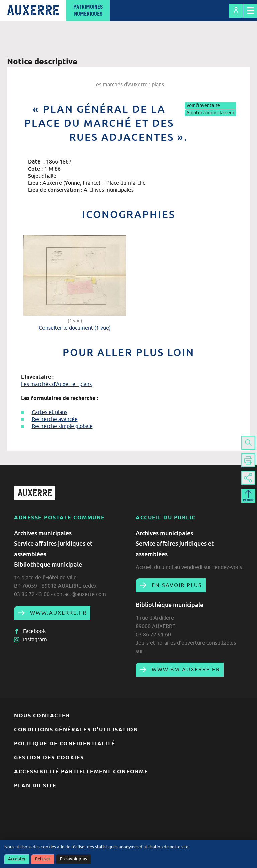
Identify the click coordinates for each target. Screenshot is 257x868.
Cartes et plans (50, 412)
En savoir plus (73, 859)
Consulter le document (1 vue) (75, 328)
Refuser (43, 859)
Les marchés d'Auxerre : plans (56, 384)
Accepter (17, 859)
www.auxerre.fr (57, 613)
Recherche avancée (55, 419)
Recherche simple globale (62, 426)
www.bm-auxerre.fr (185, 669)
